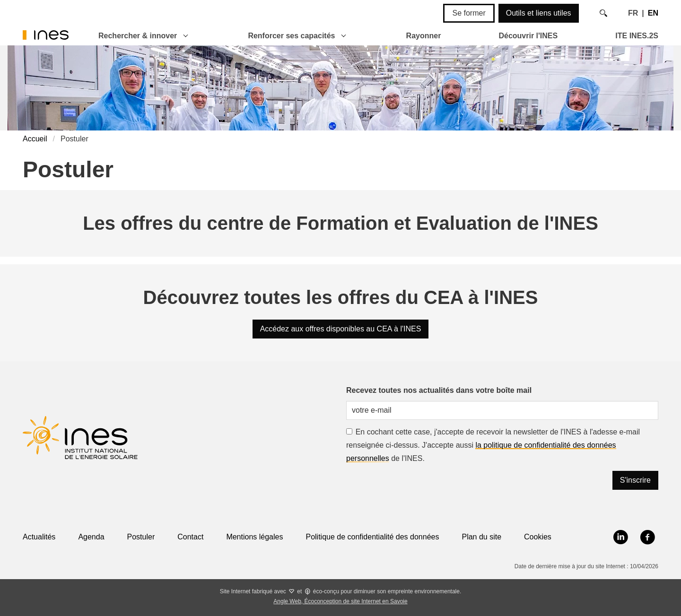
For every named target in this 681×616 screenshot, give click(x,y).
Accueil (35, 139)
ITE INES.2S (637, 36)
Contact (190, 537)
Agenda (91, 537)
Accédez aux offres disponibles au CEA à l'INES (341, 329)
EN (653, 13)
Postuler (141, 537)
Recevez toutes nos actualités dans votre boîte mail (439, 390)
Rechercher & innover (138, 36)
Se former (469, 13)
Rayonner (424, 36)
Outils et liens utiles (539, 13)
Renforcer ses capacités (291, 36)
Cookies (538, 537)
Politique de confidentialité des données (372, 537)
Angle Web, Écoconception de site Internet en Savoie (340, 601)
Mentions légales (254, 537)
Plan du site (481, 537)
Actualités (39, 537)
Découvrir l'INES (528, 36)
